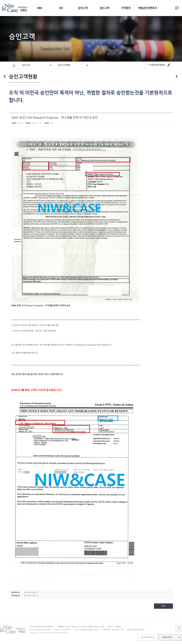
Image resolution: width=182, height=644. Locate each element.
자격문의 (126, 8)
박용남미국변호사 (147, 8)
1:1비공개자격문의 (156, 65)
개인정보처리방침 (147, 637)
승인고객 (83, 8)
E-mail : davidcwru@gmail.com (86, 630)
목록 (163, 606)
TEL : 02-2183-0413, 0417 (40, 630)
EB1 (61, 8)
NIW (40, 8)
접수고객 (104, 8)
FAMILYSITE (167, 637)
